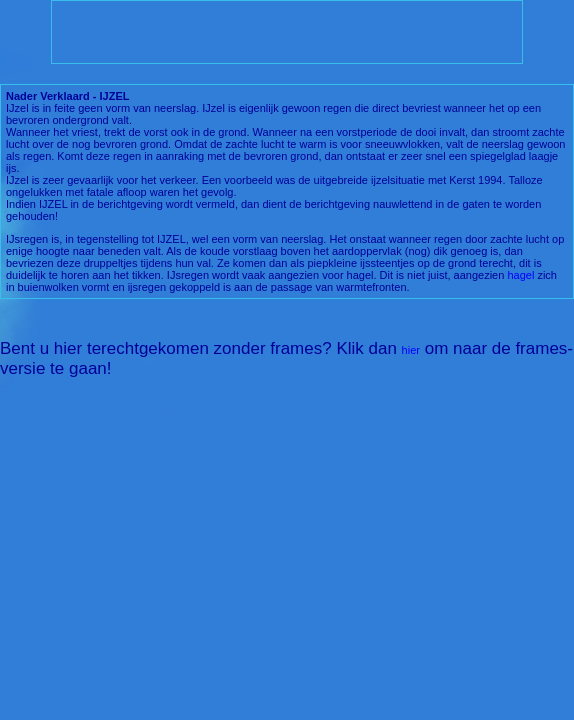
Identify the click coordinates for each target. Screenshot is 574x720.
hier (411, 350)
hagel (520, 275)
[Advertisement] (287, 32)
